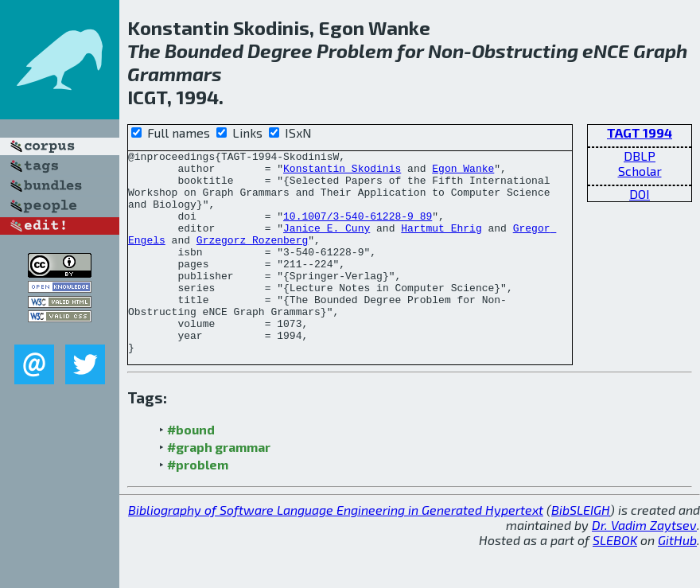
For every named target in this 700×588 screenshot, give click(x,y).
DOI (640, 194)
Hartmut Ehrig (441, 244)
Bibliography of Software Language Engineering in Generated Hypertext (336, 550)
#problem (198, 505)
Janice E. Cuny (327, 244)
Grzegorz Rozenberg (252, 259)
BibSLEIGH (581, 550)
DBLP (640, 156)
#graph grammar (219, 487)
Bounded (204, 51)
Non (446, 51)
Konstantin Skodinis (342, 173)
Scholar (640, 171)
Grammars (175, 74)
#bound (191, 470)
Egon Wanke (463, 173)
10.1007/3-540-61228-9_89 (358, 230)
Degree (280, 51)
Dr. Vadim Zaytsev (644, 565)
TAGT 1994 (640, 132)
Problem (355, 51)
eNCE (606, 51)
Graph (660, 51)
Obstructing (525, 51)
